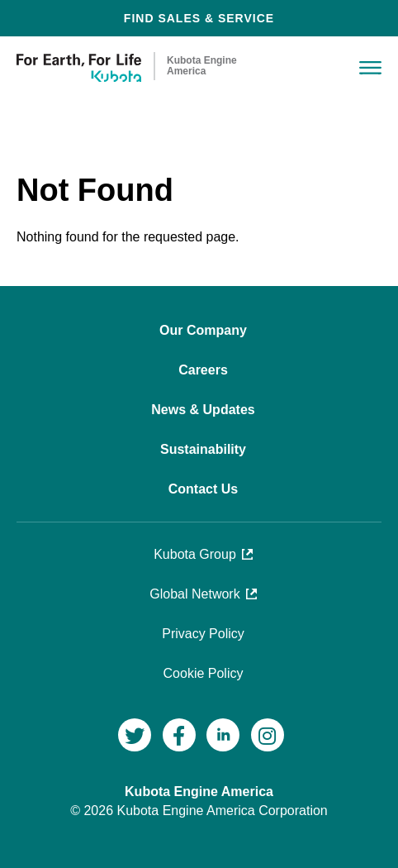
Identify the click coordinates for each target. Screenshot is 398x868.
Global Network (194, 594)
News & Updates (203, 410)
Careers (203, 370)
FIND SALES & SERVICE (199, 18)
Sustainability (203, 449)
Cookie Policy (204, 673)
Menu (370, 68)
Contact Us (203, 489)
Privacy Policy (203, 634)
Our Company (203, 330)
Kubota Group (195, 554)
